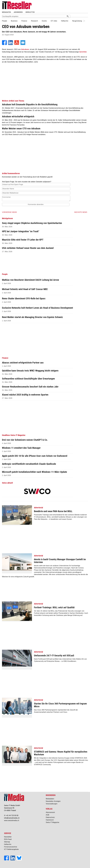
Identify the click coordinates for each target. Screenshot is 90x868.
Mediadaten (50, 799)
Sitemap (7, 842)
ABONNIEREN (18, 12)
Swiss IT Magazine (52, 822)
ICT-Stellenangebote (11, 849)
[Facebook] (5, 44)
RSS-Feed (8, 839)
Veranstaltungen (52, 804)
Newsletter (8, 837)
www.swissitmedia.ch (12, 820)
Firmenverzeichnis (11, 847)
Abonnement (50, 812)
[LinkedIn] (11, 44)
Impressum (50, 820)
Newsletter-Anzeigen (53, 801)
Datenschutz (50, 817)
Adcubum (25, 49)
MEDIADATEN (6, 12)
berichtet (83, 52)
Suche (54, 12)
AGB (47, 815)
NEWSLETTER (30, 12)
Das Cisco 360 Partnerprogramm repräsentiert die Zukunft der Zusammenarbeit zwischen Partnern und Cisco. (45, 706)
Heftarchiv (8, 844)
